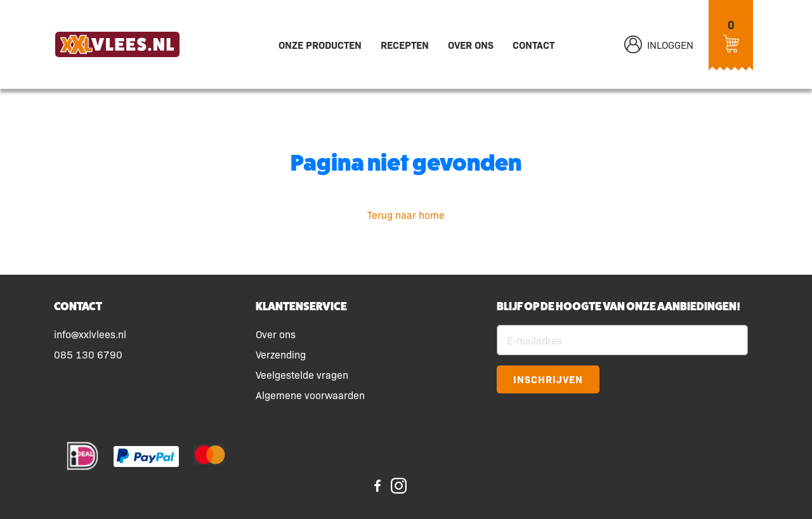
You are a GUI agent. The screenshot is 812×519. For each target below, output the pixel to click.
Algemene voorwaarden (310, 395)
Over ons (471, 44)
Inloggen (659, 44)
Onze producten (320, 44)
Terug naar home (406, 214)
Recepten (405, 44)
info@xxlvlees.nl (90, 334)
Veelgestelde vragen (302, 374)
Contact (534, 44)
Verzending (281, 354)
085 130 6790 (88, 354)
